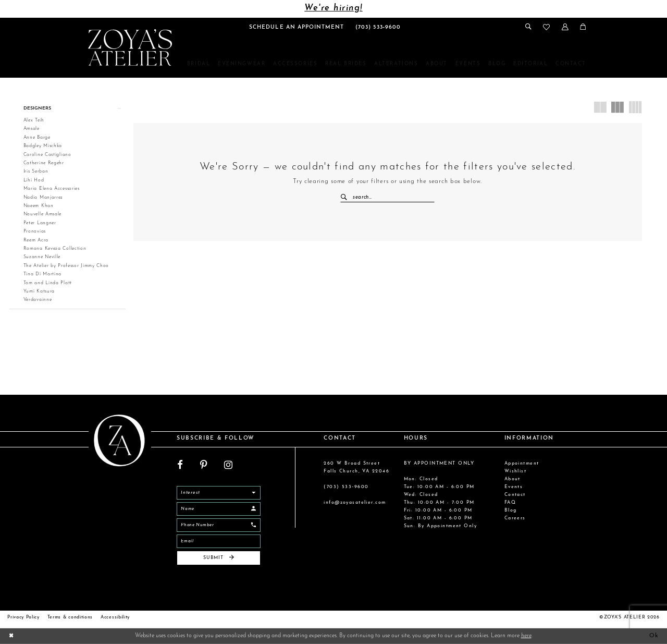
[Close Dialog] (11, 636)
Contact (515, 495)
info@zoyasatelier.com (355, 502)
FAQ (510, 502)
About (512, 479)
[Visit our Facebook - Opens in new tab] (180, 465)
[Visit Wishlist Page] (546, 27)
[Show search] (528, 27)
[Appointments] (297, 27)
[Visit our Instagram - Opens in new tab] (228, 465)
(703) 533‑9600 (346, 487)
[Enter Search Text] (387, 198)
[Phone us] (378, 27)
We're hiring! (333, 8)
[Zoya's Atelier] (130, 47)
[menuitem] (297, 27)
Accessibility (115, 617)
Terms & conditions (70, 617)
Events (514, 487)
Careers (515, 518)
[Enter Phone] (219, 525)
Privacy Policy (23, 617)
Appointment (522, 463)
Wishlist (516, 471)
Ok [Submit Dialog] (654, 636)
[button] (565, 27)
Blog (511, 510)
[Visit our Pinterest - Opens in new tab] (203, 465)
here (526, 636)
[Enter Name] (219, 509)
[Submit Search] (346, 198)
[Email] (219, 541)
